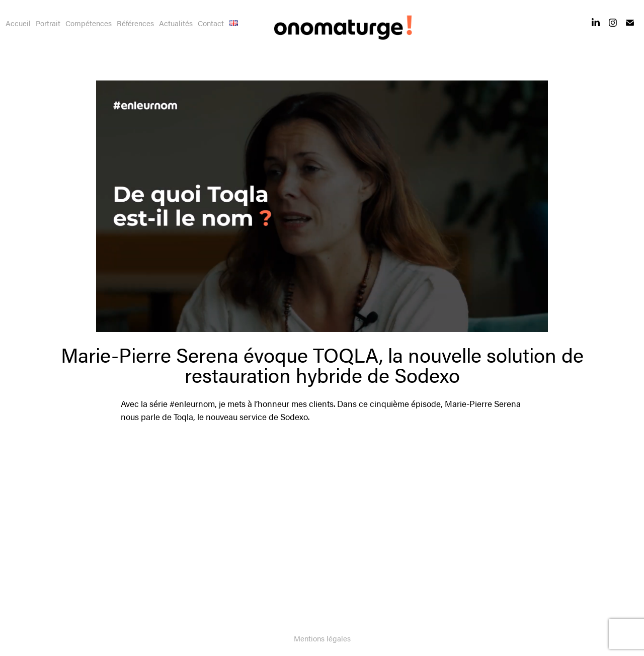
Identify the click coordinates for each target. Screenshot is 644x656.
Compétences (89, 23)
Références (135, 23)
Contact (211, 23)
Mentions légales (322, 638)
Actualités (176, 23)
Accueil (18, 23)
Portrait (48, 23)
